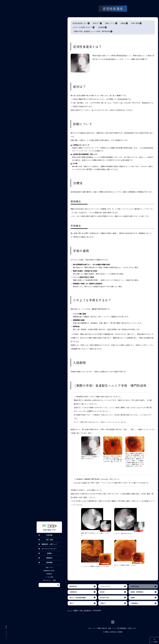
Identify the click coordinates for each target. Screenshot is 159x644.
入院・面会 (49, 542)
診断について (110, 23)
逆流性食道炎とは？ (80, 23)
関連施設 (49, 576)
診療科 (49, 555)
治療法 (123, 23)
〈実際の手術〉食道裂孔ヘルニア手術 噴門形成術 (91, 31)
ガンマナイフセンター (49, 551)
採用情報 (49, 565)
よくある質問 (49, 579)
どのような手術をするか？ (82, 27)
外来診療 (49, 537)
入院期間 (101, 27)
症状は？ (96, 23)
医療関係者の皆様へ (49, 573)
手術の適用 (135, 23)
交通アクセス (49, 569)
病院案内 (49, 560)
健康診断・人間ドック (49, 546)
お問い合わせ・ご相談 (49, 582)
